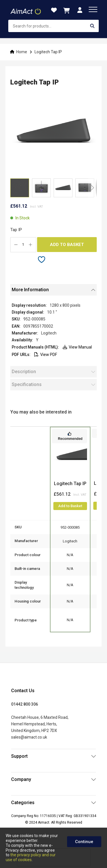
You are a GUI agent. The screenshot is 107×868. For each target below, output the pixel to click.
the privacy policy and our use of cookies (31, 857)
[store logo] (26, 10)
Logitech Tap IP (70, 484)
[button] (41, 188)
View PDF (46, 355)
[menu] (93, 9)
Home (22, 52)
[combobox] (53, 26)
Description (24, 372)
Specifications (27, 384)
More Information (30, 290)
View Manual (77, 347)
